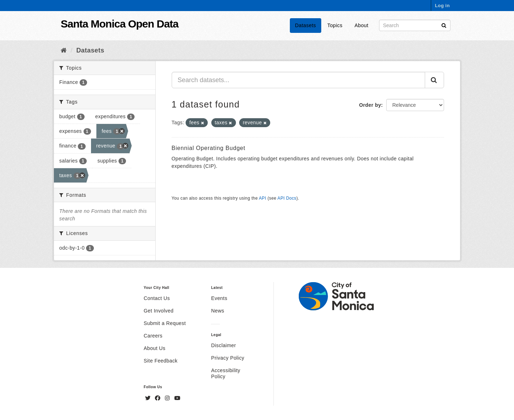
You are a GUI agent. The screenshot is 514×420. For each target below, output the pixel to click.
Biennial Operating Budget (209, 148)
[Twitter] (149, 398)
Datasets (306, 25)
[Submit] (444, 25)
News (218, 311)
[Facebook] (158, 398)
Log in (442, 6)
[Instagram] (168, 398)
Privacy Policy (228, 358)
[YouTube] (177, 398)
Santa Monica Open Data (120, 24)
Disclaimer (223, 345)
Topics (335, 25)
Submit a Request (165, 323)
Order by (370, 105)
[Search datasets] (415, 25)
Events (219, 298)
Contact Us (157, 298)
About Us (155, 348)
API (262, 198)
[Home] (64, 50)
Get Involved (159, 311)
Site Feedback (161, 361)
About (361, 25)
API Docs (287, 198)
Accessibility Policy (226, 373)
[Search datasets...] (299, 80)
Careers (153, 336)
